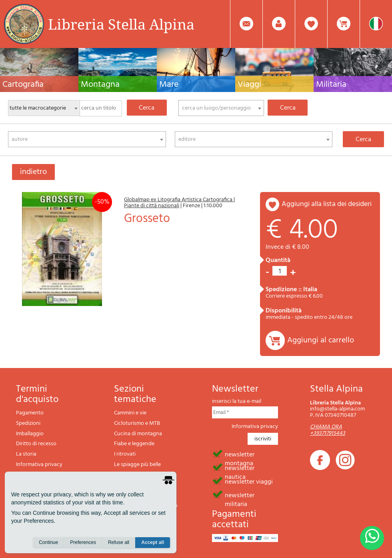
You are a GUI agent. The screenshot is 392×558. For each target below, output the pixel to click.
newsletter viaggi (249, 481)
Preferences (83, 542)
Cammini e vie (130, 413)
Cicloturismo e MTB (137, 423)
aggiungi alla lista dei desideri (327, 204)
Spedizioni (28, 423)
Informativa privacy (39, 465)
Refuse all (119, 542)
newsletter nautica (240, 468)
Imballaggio (30, 434)
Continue (48, 542)
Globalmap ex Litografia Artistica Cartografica (179, 200)
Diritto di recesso (36, 444)
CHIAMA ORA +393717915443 (328, 430)
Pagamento (30, 413)
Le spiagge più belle (137, 465)
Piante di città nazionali (152, 206)
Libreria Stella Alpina (121, 24)
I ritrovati (125, 454)
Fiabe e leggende (134, 444)
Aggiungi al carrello (321, 340)
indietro (33, 172)
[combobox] (221, 108)
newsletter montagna (240, 454)
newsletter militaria (240, 495)
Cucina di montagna (138, 434)
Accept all (153, 542)
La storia (26, 454)
